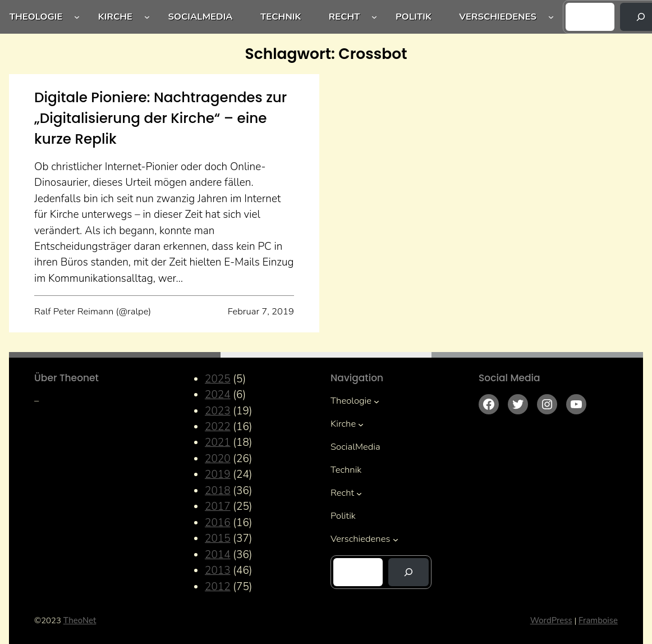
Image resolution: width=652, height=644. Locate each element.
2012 (218, 587)
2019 (218, 474)
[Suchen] (408, 572)
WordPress (551, 620)
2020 (218, 459)
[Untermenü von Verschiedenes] (551, 17)
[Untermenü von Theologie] (77, 17)
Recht (345, 17)
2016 (218, 523)
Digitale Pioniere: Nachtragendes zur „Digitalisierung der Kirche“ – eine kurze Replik (160, 118)
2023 (218, 411)
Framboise (598, 620)
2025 (218, 379)
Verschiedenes (498, 17)
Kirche (115, 17)
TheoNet (80, 620)
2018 (218, 491)
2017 (218, 506)
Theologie (36, 17)
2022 (218, 427)
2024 (218, 395)
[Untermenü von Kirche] (147, 17)
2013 (218, 570)
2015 (218, 538)
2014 (218, 555)
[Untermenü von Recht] (374, 17)
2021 (218, 442)
